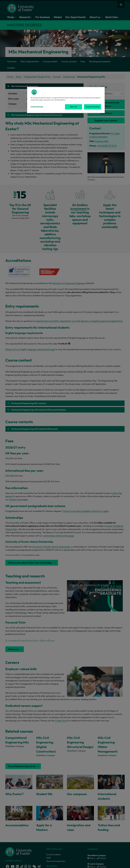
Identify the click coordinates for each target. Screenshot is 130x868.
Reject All (74, 107)
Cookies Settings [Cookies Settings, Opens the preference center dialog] (37, 107)
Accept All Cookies (93, 107)
